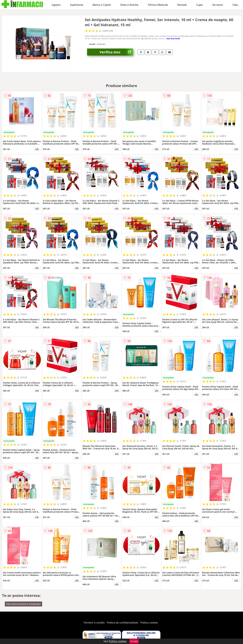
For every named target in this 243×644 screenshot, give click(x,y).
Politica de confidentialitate (123, 623)
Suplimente (76, 5)
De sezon (218, 5)
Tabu (235, 5)
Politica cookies (149, 623)
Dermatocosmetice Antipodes (23, 604)
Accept (134, 641)
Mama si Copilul (102, 5)
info (37, 149)
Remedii (182, 5)
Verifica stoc (116, 52)
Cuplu (200, 5)
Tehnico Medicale (158, 5)
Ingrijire (56, 5)
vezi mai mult (173, 38)
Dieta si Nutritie (129, 5)
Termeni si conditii (94, 623)
